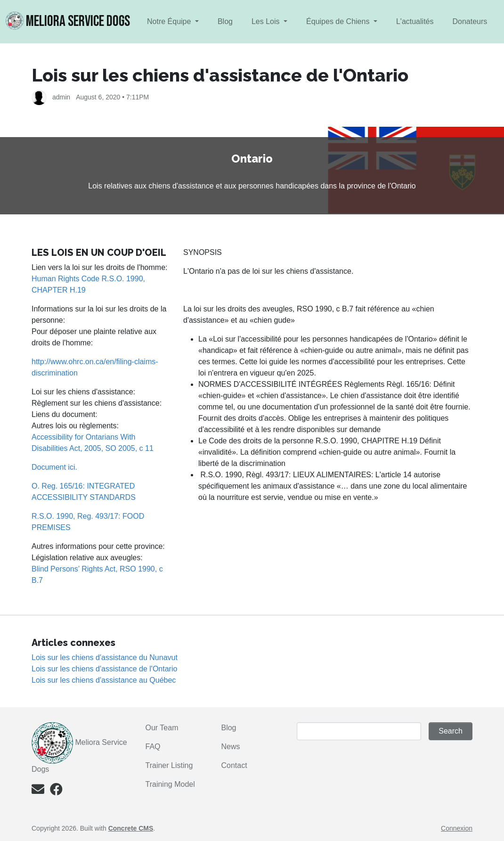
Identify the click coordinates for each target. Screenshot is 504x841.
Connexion (457, 828)
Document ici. (54, 467)
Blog (225, 21)
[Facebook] (56, 791)
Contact (234, 765)
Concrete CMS (131, 828)
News (230, 747)
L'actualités (415, 21)
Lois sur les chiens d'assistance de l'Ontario (104, 669)
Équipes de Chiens (339, 21)
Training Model (170, 784)
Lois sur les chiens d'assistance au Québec (104, 680)
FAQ (153, 747)
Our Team (162, 728)
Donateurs (470, 21)
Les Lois (267, 21)
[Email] (38, 791)
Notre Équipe (170, 21)
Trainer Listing (170, 765)
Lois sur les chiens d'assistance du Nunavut (105, 657)
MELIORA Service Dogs (68, 21)
